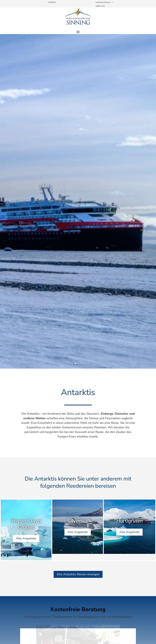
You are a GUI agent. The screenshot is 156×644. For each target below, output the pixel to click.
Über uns (100, 6)
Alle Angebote (26, 539)
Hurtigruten (129, 522)
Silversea (78, 522)
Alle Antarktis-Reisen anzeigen (78, 574)
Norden (52, 2)
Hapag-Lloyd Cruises (26, 525)
